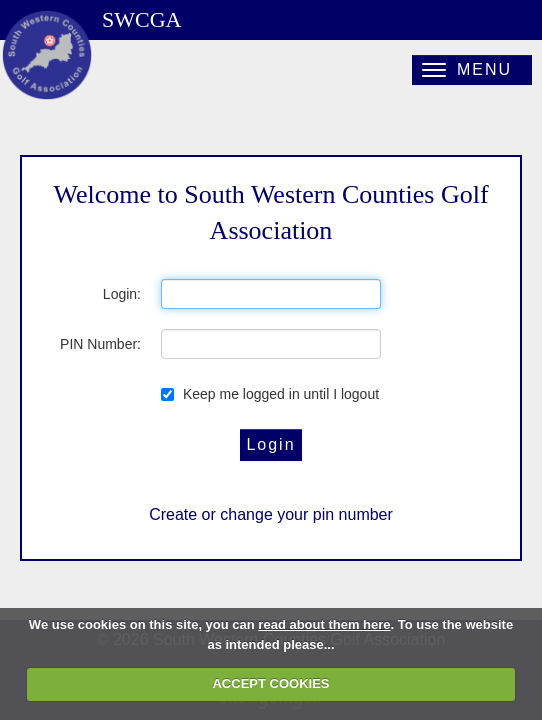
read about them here (324, 624)
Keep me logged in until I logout (270, 394)
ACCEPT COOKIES (270, 683)
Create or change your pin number (271, 514)
